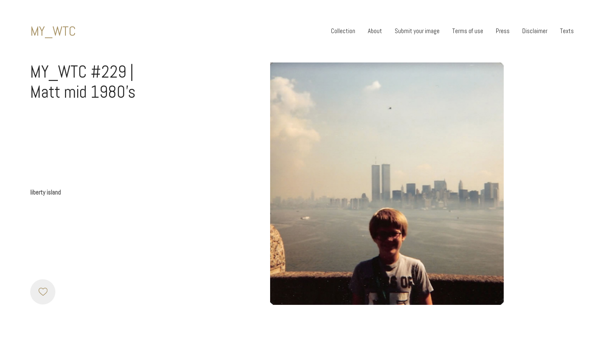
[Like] (43, 292)
